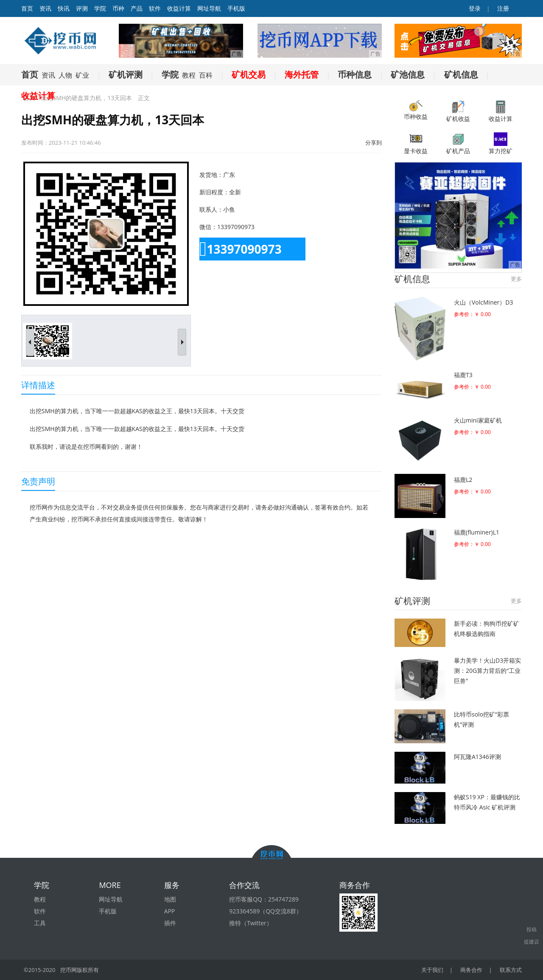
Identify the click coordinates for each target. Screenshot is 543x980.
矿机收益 (458, 111)
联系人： (211, 209)
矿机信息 (461, 74)
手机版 (236, 8)
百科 (206, 75)
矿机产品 (458, 144)
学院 (100, 8)
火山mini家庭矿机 (478, 420)
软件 (155, 8)
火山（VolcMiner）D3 (483, 302)
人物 (65, 75)
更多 (516, 279)
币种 (118, 8)
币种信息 (355, 74)
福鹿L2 (463, 480)
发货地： (211, 175)
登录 (474, 8)
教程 (189, 75)
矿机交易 (249, 74)
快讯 (64, 8)
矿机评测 (126, 74)
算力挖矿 (501, 144)
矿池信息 (408, 74)
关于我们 (432, 970)
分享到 (374, 143)
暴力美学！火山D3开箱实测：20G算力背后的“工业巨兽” (487, 671)
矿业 (82, 75)
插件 (170, 923)
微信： (208, 227)
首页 (30, 74)
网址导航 (209, 8)
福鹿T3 (463, 375)
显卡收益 (416, 144)
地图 (170, 899)
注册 (502, 8)
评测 (82, 8)
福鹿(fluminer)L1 (477, 532)
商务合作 (471, 970)
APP (170, 911)
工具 (40, 923)
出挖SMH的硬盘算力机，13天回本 (87, 98)
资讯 (45, 8)
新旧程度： (214, 192)
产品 (137, 8)
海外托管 (302, 74)
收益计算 (179, 8)
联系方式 (511, 970)
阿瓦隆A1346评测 (477, 757)
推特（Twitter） (251, 923)
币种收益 (416, 110)
